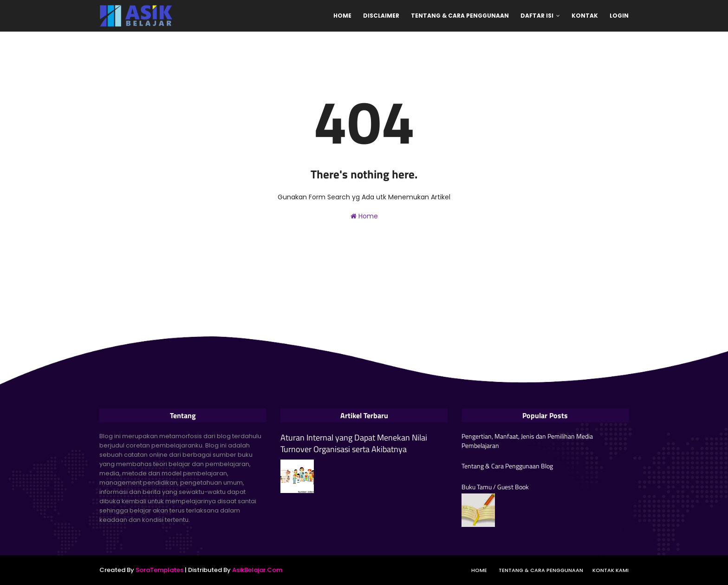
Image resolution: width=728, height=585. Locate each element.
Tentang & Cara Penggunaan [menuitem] (460, 16)
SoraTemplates (159, 570)
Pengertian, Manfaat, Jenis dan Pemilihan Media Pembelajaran (527, 441)
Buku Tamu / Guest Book (495, 487)
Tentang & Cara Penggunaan (541, 570)
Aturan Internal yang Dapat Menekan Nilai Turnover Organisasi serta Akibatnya (354, 443)
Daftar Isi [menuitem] (537, 16)
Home (364, 216)
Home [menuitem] (342, 16)
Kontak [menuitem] (585, 16)
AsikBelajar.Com (257, 570)
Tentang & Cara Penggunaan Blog (507, 466)
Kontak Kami (611, 570)
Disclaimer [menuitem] (381, 16)
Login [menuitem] (619, 16)
